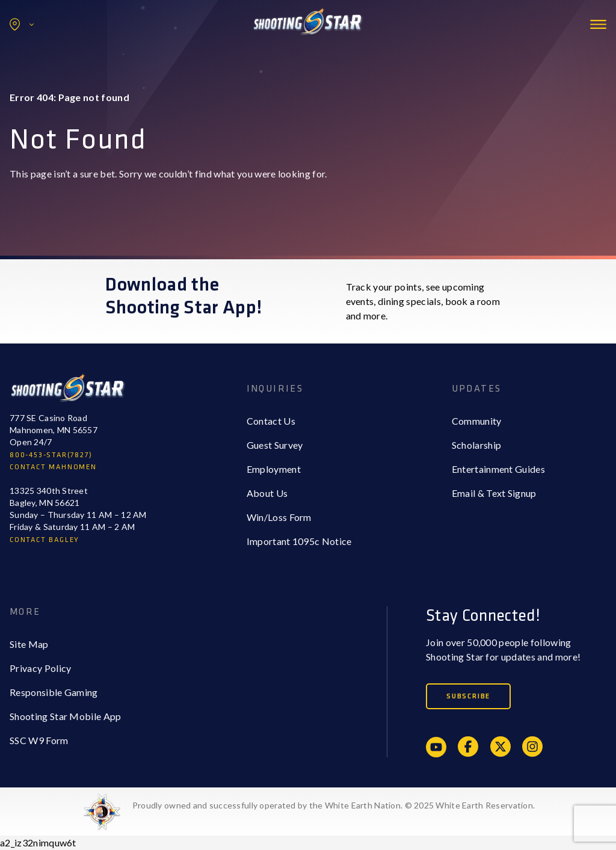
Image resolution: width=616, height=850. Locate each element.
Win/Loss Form (279, 517)
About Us (267, 493)
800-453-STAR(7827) (51, 455)
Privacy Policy (40, 668)
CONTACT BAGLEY (45, 540)
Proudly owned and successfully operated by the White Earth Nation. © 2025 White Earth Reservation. (334, 805)
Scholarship (477, 445)
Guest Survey (275, 445)
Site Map (29, 644)
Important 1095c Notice (299, 541)
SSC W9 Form (39, 740)
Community (477, 421)
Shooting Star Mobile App (66, 716)
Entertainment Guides (498, 469)
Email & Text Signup (494, 493)
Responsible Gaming (54, 692)
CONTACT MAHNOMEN (53, 467)
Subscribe (468, 696)
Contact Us (271, 421)
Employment (274, 469)
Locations (22, 24)
